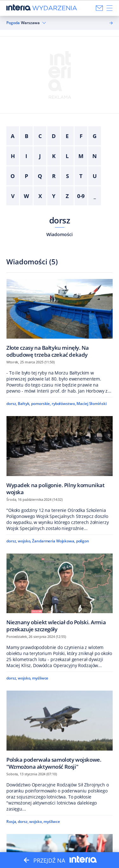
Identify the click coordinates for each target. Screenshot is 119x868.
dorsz (60, 220)
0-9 (81, 196)
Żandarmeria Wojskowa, (54, 541)
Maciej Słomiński (91, 404)
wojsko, (24, 541)
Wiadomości (60, 234)
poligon (83, 541)
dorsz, (12, 404)
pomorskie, (41, 404)
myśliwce (40, 678)
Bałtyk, (24, 404)
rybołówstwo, (64, 404)
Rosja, (12, 822)
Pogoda (13, 23)
